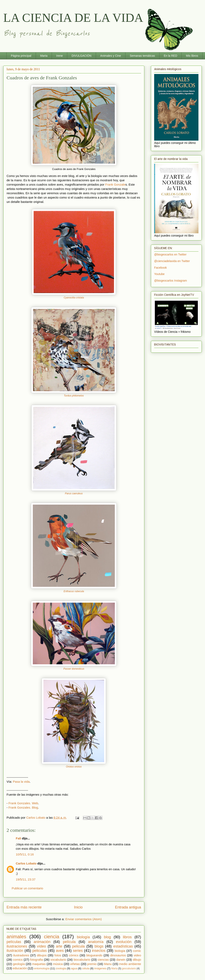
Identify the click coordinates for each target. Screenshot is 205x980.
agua (74, 968)
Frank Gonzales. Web (23, 803)
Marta (44, 56)
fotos (58, 955)
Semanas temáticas (142, 56)
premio (92, 964)
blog (107, 937)
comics (18, 960)
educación (20, 968)
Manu (108, 964)
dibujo (137, 960)
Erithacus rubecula (74, 591)
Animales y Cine (111, 56)
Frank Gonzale (115, 184)
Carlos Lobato (26, 863)
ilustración (15, 951)
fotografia (37, 960)
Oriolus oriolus (74, 767)
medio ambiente (130, 964)
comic (137, 951)
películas (14, 942)
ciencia (52, 937)
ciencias (103, 960)
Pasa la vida (21, 782)
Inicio (78, 907)
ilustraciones (17, 946)
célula (86, 968)
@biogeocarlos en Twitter (170, 254)
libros (127, 937)
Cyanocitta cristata (74, 298)
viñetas (75, 964)
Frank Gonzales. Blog (23, 807)
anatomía (96, 942)
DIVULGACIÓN (81, 56)
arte (59, 946)
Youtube (159, 274)
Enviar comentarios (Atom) (84, 919)
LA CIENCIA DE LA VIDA (73, 18)
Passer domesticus (74, 669)
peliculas (40, 951)
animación (42, 942)
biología (83, 937)
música (58, 964)
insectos (99, 951)
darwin (121, 960)
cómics (74, 955)
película (69, 942)
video (137, 955)
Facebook (160, 268)
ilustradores (21, 955)
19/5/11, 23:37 (26, 879)
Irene (59, 56)
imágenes (100, 968)
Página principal (21, 56)
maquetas (39, 964)
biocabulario (82, 960)
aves (60, 951)
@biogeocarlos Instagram (171, 281)
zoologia (61, 968)
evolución (124, 942)
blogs (99, 946)
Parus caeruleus (74, 493)
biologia (120, 951)
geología (19, 964)
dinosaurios (118, 955)
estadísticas (123, 946)
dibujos (42, 955)
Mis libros (192, 56)
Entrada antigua (128, 907)
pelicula (78, 946)
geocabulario (129, 968)
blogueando (94, 955)
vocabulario (58, 960)
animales (16, 937)
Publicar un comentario (27, 888)
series (78, 951)
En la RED (170, 56)
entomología (42, 968)
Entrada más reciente (24, 907)
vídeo (41, 946)
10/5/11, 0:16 (25, 854)
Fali (19, 838)
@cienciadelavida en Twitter (172, 261)
